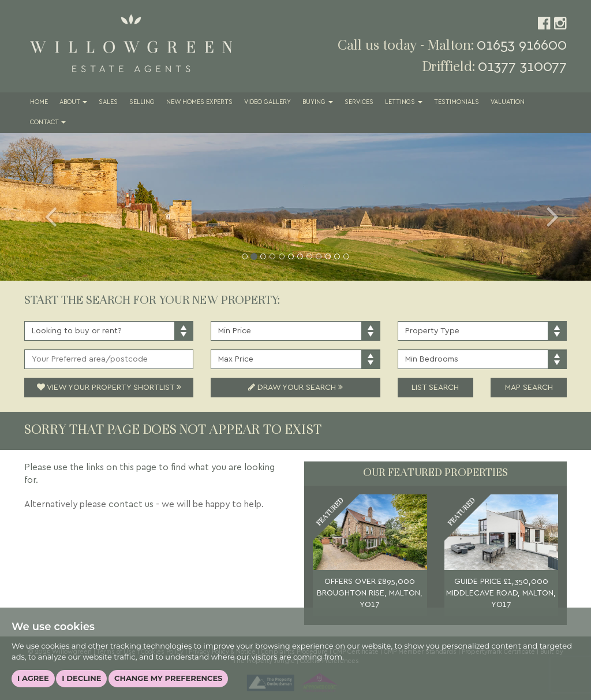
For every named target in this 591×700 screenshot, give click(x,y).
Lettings (404, 102)
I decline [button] (81, 678)
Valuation (508, 102)
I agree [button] (33, 678)
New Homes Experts (199, 102)
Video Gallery (268, 102)
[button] (44, 207)
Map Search (529, 388)
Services (359, 102)
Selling (142, 102)
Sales (108, 102)
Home (39, 102)
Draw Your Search (295, 388)
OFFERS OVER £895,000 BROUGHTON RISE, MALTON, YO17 (370, 593)
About (73, 102)
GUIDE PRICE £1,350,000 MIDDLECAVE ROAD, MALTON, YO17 (501, 593)
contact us (131, 504)
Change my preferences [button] (168, 678)
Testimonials (457, 102)
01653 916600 (522, 45)
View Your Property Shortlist (109, 388)
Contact (48, 122)
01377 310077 (522, 67)
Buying (318, 102)
